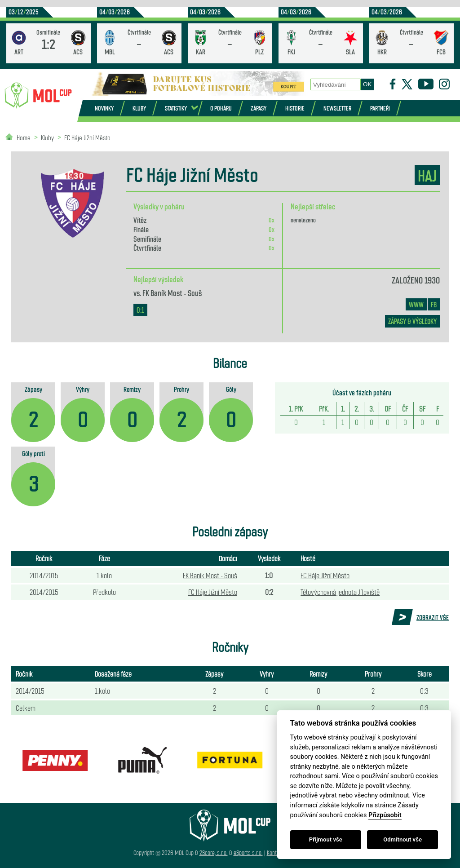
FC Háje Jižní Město (87, 137)
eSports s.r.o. (248, 852)
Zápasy (259, 108)
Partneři (380, 108)
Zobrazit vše (433, 617)
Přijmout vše (326, 839)
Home (24, 137)
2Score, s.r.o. (214, 852)
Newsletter (337, 108)
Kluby (139, 108)
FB (434, 304)
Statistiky (176, 108)
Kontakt (275, 852)
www (416, 304)
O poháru (221, 108)
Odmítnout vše (402, 839)
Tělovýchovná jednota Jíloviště (340, 592)
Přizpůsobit (385, 815)
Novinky (104, 108)
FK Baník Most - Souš (172, 292)
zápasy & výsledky (412, 321)
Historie (295, 108)
